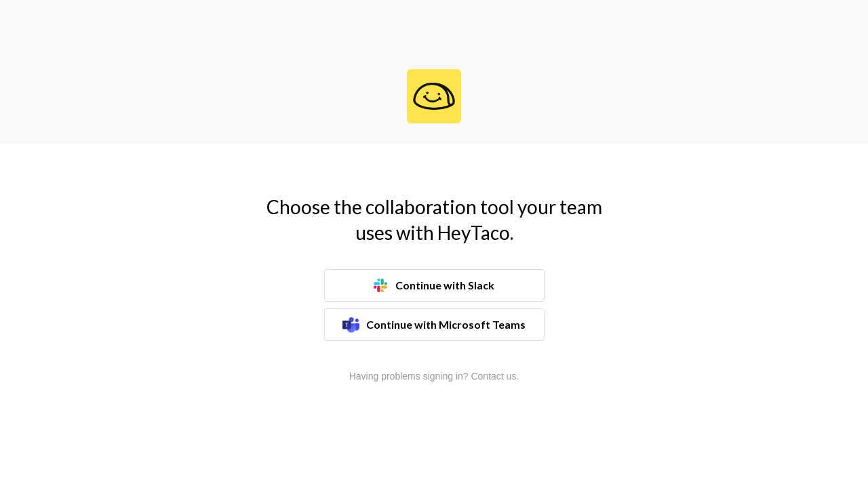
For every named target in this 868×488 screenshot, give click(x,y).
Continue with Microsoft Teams (434, 325)
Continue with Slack (434, 285)
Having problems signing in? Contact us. (434, 376)
